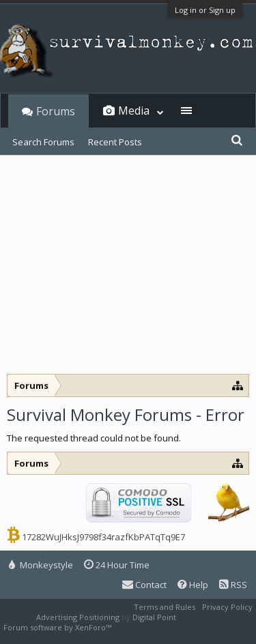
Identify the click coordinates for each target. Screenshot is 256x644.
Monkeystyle (41, 565)
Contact (144, 585)
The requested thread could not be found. (94, 438)
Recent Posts (115, 142)
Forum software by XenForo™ (58, 627)
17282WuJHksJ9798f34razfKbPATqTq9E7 (103, 537)
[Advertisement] (128, 272)
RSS (233, 585)
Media (134, 111)
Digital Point (154, 617)
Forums (56, 111)
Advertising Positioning (78, 617)
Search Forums (43, 142)
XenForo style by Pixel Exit (161, 627)
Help (193, 585)
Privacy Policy (227, 607)
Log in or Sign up (205, 10)
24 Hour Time (117, 565)
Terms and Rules (165, 607)
